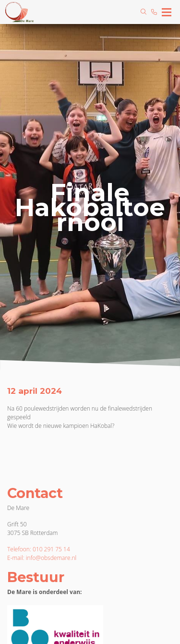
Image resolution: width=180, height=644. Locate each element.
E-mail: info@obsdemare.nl (42, 558)
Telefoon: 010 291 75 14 (39, 549)
